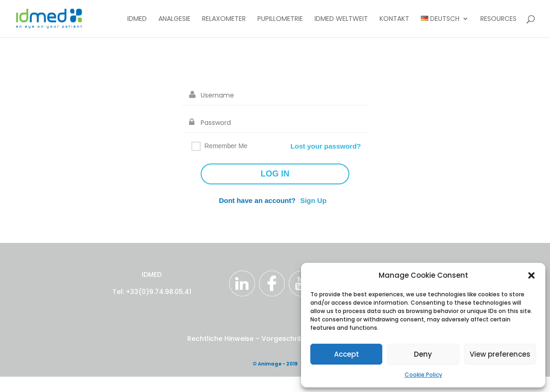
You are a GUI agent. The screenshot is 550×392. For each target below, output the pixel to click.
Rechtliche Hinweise (221, 339)
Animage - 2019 (278, 364)
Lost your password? (326, 146)
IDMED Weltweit (341, 19)
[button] (531, 275)
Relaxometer (224, 19)
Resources (498, 19)
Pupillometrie (280, 19)
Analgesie (174, 19)
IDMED (137, 19)
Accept (347, 354)
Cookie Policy (423, 375)
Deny (423, 354)
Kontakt (394, 19)
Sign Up (313, 200)
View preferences (500, 354)
